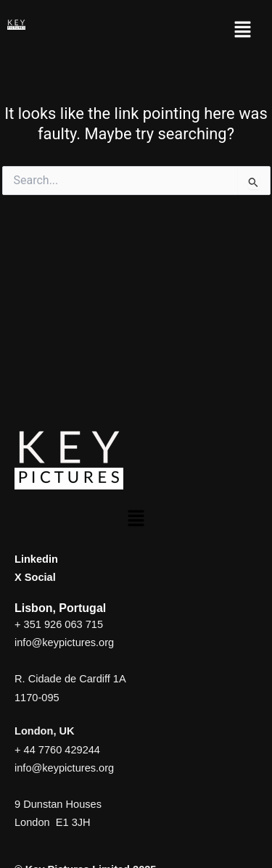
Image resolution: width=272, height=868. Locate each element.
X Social (35, 577)
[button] (243, 30)
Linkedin (36, 559)
